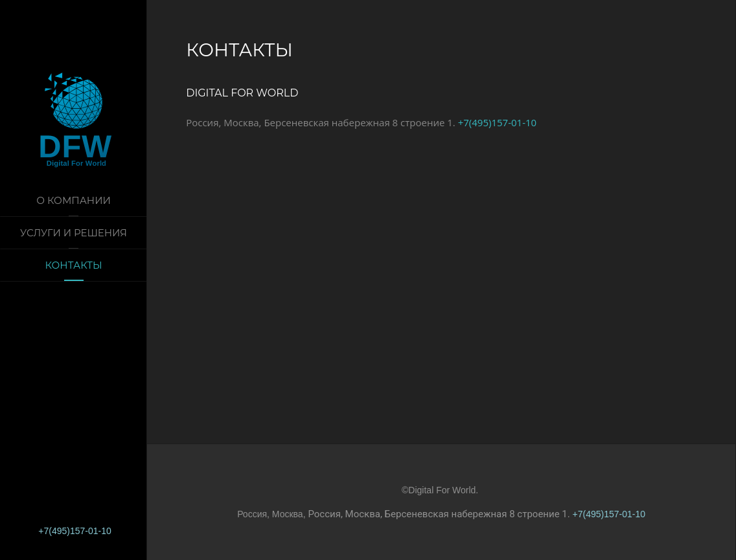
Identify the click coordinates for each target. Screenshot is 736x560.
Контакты (73, 265)
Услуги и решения (74, 233)
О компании (74, 200)
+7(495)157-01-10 (75, 531)
